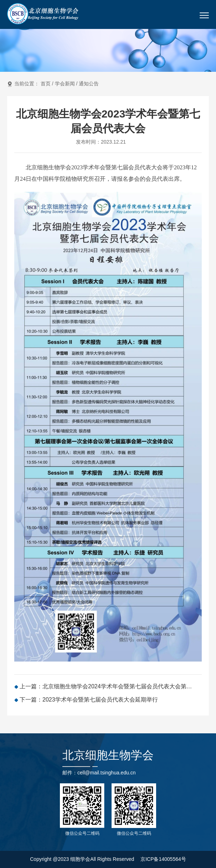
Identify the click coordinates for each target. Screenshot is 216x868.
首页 (46, 84)
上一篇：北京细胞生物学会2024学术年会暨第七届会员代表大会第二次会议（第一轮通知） (111, 686)
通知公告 (89, 84)
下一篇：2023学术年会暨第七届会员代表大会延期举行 (89, 700)
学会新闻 (65, 84)
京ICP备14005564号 (163, 859)
